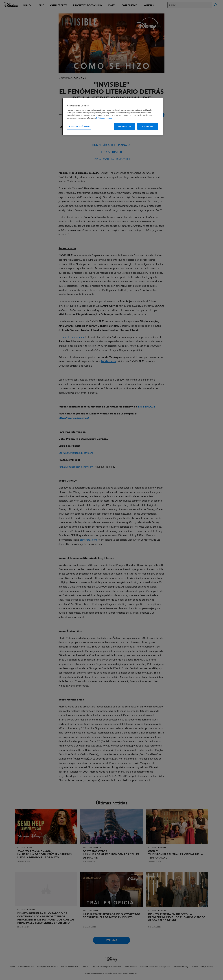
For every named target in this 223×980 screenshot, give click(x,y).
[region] (113, 117)
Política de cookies (104, 118)
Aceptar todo (148, 126)
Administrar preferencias (79, 126)
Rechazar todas (125, 126)
